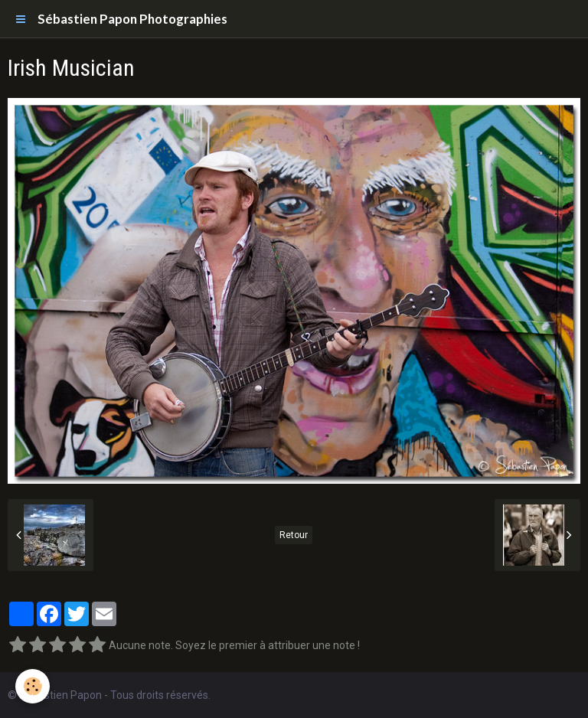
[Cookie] (33, 686)
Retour (294, 535)
